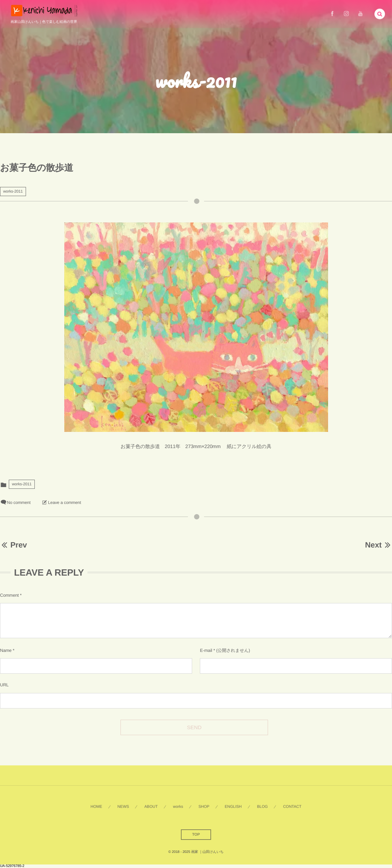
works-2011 (13, 192)
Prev (14, 545)
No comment (19, 503)
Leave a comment (65, 503)
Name (6, 650)
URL (4, 685)
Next (378, 545)
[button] (380, 13)
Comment (9, 595)
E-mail (206, 650)
